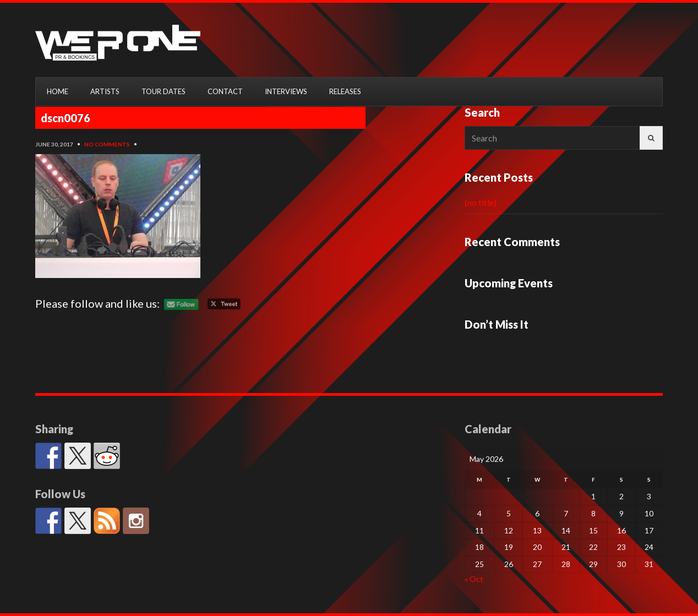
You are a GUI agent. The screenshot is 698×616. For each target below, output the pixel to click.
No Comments (107, 144)
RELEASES (345, 91)
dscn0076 (66, 118)
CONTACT (225, 91)
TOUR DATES (163, 91)
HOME (58, 91)
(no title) (481, 202)
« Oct (474, 579)
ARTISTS (105, 91)
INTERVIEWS (286, 91)
